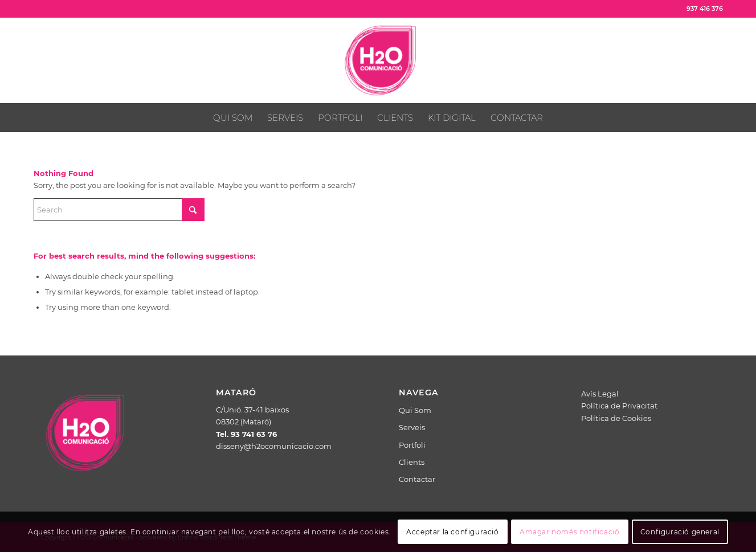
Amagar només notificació (569, 532)
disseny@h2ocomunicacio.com (274, 446)
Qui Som (415, 410)
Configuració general (680, 532)
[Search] (119, 210)
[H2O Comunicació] (378, 60)
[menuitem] (233, 118)
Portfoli (412, 445)
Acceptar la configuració (452, 532)
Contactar (417, 479)
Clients (412, 462)
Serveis (412, 427)
